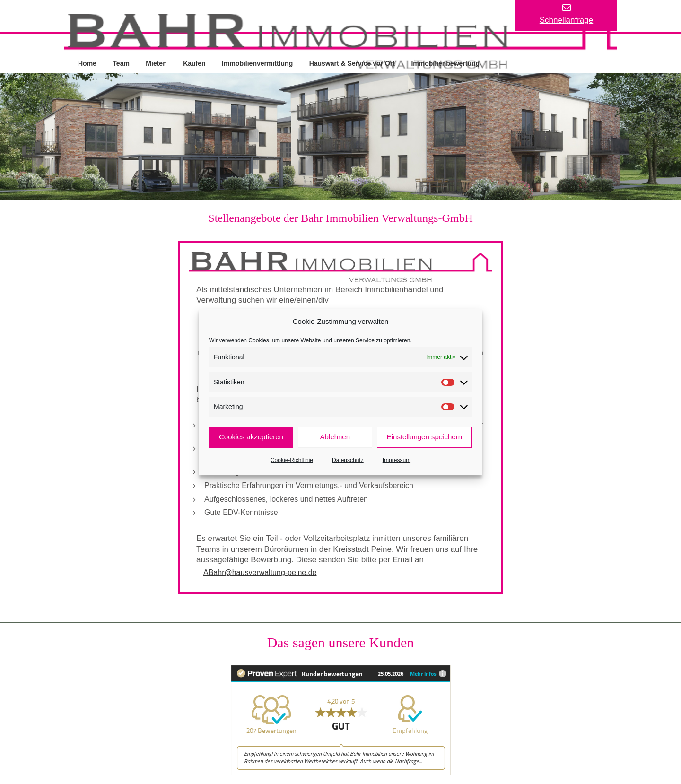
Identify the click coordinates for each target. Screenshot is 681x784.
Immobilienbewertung (446, 63)
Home (87, 63)
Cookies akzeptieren (251, 437)
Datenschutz (348, 460)
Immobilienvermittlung (258, 63)
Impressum (397, 460)
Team (122, 63)
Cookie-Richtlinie (292, 460)
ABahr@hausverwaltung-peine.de (260, 572)
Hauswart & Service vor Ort (353, 63)
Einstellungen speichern (424, 437)
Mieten (157, 63)
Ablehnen (335, 437)
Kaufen (195, 63)
